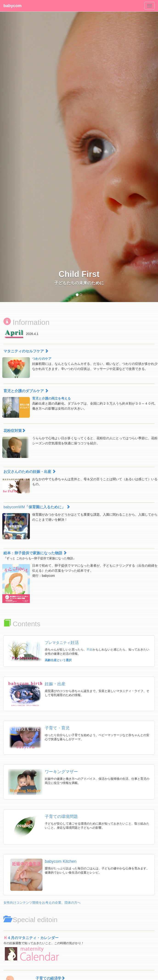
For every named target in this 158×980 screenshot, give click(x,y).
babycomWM (37, 507)
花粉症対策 (14, 431)
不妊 (90, 650)
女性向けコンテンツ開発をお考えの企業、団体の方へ (42, 903)
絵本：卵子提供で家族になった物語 (35, 553)
